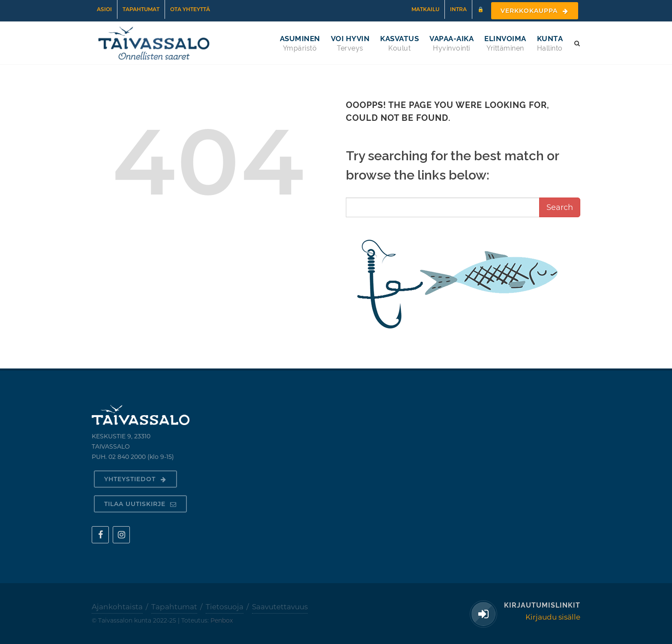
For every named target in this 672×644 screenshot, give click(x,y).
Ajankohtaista (117, 607)
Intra (458, 9)
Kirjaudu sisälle (553, 617)
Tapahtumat (141, 9)
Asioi (104, 9)
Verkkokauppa (535, 11)
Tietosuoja (225, 607)
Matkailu (425, 9)
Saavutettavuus (280, 607)
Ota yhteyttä (190, 9)
